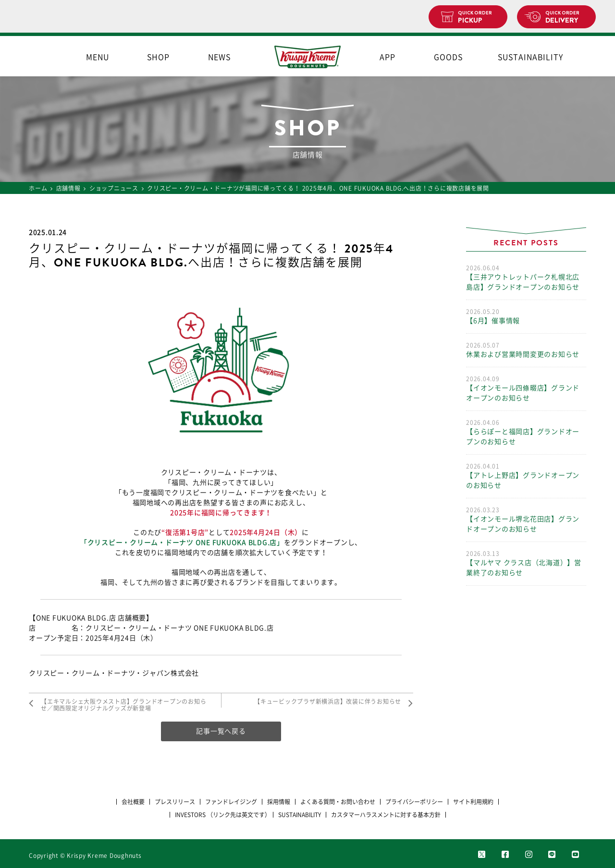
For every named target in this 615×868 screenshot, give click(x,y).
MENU (98, 57)
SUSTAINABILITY (530, 57)
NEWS (219, 57)
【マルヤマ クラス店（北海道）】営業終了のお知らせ (526, 563)
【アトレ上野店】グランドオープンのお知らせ (526, 475)
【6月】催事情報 (526, 316)
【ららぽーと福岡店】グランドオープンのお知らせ (526, 432)
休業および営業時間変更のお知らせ (526, 349)
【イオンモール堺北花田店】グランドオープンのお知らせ (526, 519)
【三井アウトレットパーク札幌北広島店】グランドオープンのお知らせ (526, 277)
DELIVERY (567, 17)
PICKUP (479, 17)
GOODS (448, 57)
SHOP (158, 57)
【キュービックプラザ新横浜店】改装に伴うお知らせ (328, 701)
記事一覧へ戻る (221, 731)
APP (387, 57)
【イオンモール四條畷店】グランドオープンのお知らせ (526, 388)
